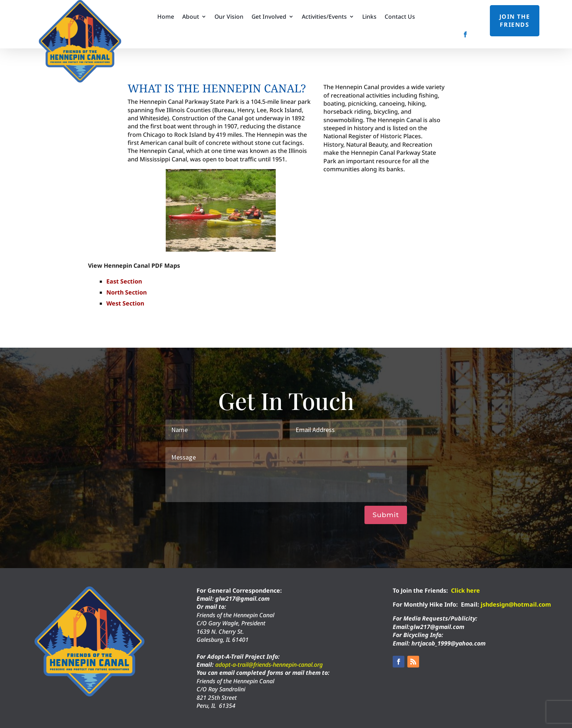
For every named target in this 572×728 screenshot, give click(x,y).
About (191, 17)
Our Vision (229, 17)
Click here (465, 590)
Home (166, 17)
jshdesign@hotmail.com (516, 604)
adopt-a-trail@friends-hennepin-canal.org (269, 665)
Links (369, 17)
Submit (386, 515)
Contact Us (400, 17)
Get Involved (269, 17)
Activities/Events (324, 17)
